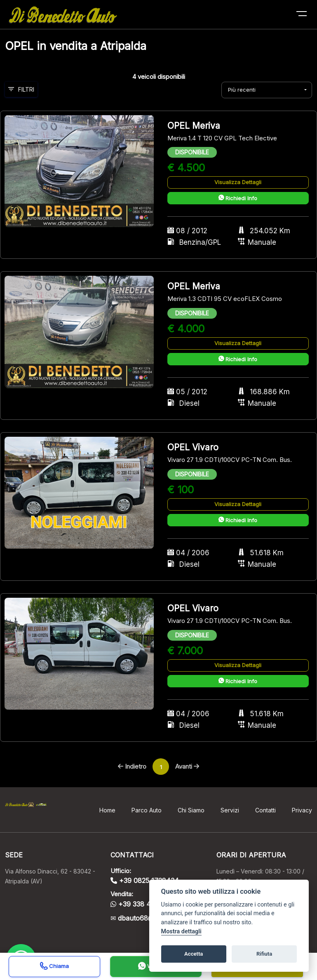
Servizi (230, 810)
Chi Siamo (191, 810)
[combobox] (267, 90)
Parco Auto (147, 810)
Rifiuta (264, 954)
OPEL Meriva (194, 126)
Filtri (21, 89)
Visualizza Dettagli (238, 182)
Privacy (302, 810)
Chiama (54, 967)
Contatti (265, 810)
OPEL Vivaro (193, 447)
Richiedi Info (238, 198)
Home (107, 810)
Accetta (194, 954)
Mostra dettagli (181, 931)
